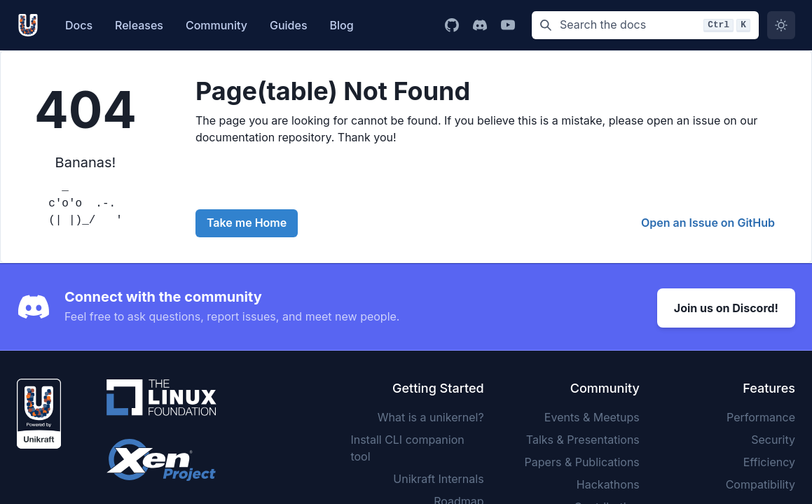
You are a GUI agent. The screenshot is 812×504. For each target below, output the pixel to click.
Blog (342, 25)
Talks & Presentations (583, 437)
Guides (289, 25)
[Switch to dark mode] (781, 25)
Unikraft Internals (438, 477)
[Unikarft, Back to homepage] (31, 25)
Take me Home (247, 223)
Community (216, 25)
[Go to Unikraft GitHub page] (452, 25)
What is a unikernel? (431, 415)
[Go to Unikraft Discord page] (480, 25)
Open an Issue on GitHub (708, 223)
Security (773, 437)
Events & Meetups (592, 415)
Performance (761, 415)
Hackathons (608, 482)
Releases (139, 25)
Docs (79, 25)
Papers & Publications (582, 460)
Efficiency (769, 460)
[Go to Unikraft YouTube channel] (508, 25)
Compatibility (761, 482)
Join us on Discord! (726, 306)
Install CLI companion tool (407, 446)
